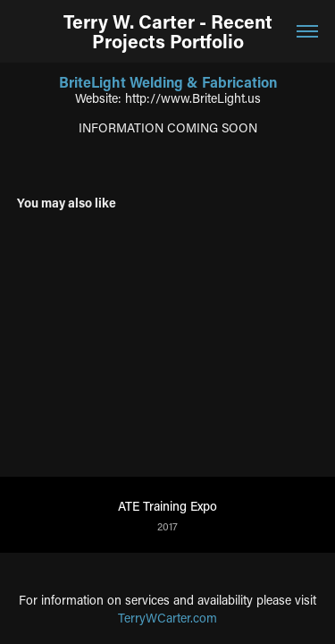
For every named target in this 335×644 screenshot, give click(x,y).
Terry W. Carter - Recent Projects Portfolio (168, 31)
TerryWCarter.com (167, 618)
